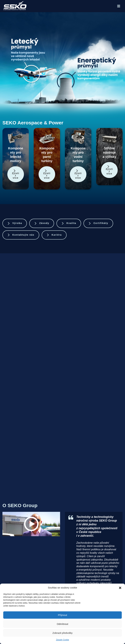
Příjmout (62, 615)
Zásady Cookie (62, 640)
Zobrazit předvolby (62, 633)
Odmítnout (62, 624)
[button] (120, 588)
